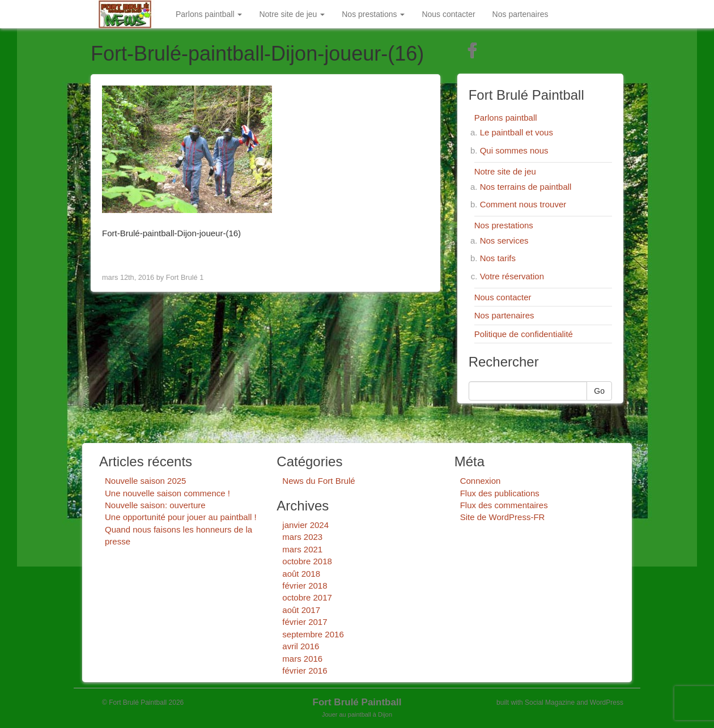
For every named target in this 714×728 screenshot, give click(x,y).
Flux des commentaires (504, 505)
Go (599, 391)
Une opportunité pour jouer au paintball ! (181, 517)
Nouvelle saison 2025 (145, 481)
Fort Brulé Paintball (357, 702)
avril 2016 (301, 646)
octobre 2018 (307, 561)
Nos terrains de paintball (526, 187)
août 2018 (301, 574)
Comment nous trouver (523, 204)
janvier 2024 (305, 525)
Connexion (481, 481)
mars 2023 (302, 537)
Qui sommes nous (514, 150)
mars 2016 (302, 659)
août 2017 (301, 610)
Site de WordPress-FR (503, 517)
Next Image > (401, 254)
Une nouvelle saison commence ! (167, 493)
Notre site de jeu (292, 14)
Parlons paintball (209, 14)
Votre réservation (512, 276)
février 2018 (305, 586)
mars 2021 (302, 549)
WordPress (607, 703)
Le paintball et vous (517, 132)
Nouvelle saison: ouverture (155, 505)
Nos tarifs (498, 258)
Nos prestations (373, 14)
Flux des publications (500, 493)
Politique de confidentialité (524, 334)
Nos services (504, 240)
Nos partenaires (520, 14)
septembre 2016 (313, 634)
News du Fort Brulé (318, 481)
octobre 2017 (307, 597)
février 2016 (305, 670)
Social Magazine (550, 703)
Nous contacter (448, 14)
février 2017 (305, 622)
